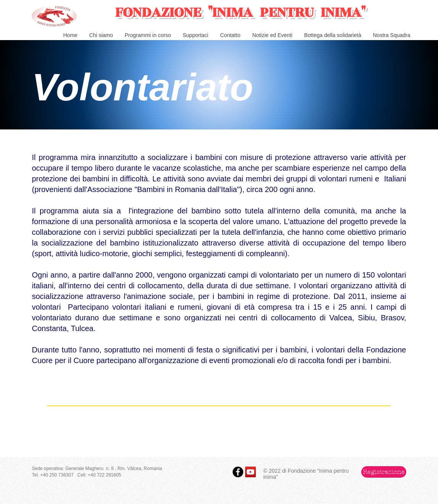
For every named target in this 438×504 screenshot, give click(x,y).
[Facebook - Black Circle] (238, 472)
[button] (384, 472)
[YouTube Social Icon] (251, 472)
